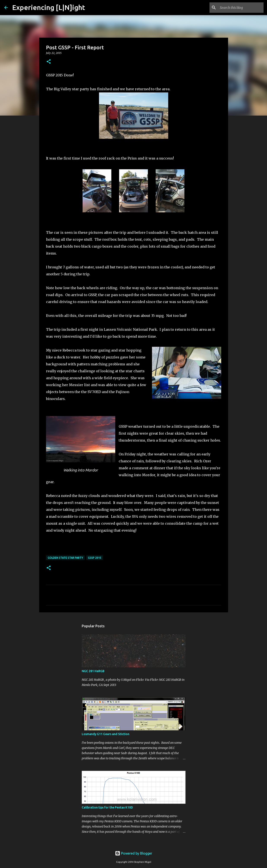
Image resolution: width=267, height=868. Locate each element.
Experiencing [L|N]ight (49, 7)
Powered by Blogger (134, 853)
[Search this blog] (241, 8)
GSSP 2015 (95, 558)
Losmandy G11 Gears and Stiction (106, 734)
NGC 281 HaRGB (93, 671)
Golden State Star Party (65, 558)
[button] (49, 62)
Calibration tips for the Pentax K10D (107, 807)
